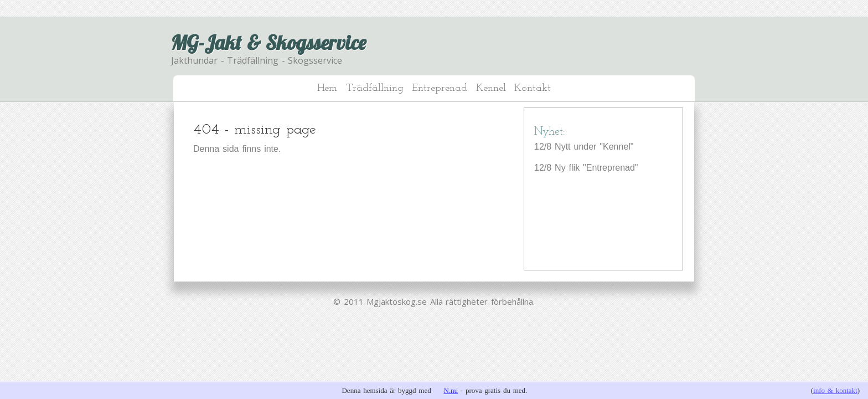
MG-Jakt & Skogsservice (268, 42)
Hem (327, 88)
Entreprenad (440, 88)
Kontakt (533, 88)
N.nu (451, 390)
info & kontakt (835, 390)
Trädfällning (375, 88)
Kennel (491, 88)
